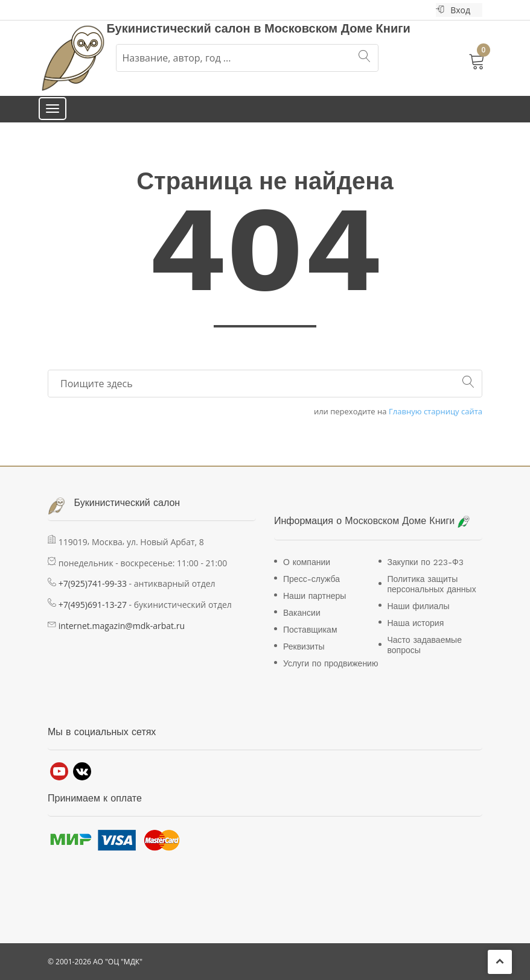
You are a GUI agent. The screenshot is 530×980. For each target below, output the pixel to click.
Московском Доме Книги (337, 28)
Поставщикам (310, 630)
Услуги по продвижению (330, 663)
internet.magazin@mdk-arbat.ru (122, 626)
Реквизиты (304, 646)
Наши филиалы (419, 606)
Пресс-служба (311, 579)
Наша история (416, 623)
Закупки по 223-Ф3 (426, 562)
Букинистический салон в (186, 28)
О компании (307, 562)
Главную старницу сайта (436, 412)
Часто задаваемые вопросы (425, 645)
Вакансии (302, 613)
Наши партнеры (314, 596)
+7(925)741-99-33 (93, 583)
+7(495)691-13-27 (93, 605)
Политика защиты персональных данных (432, 584)
